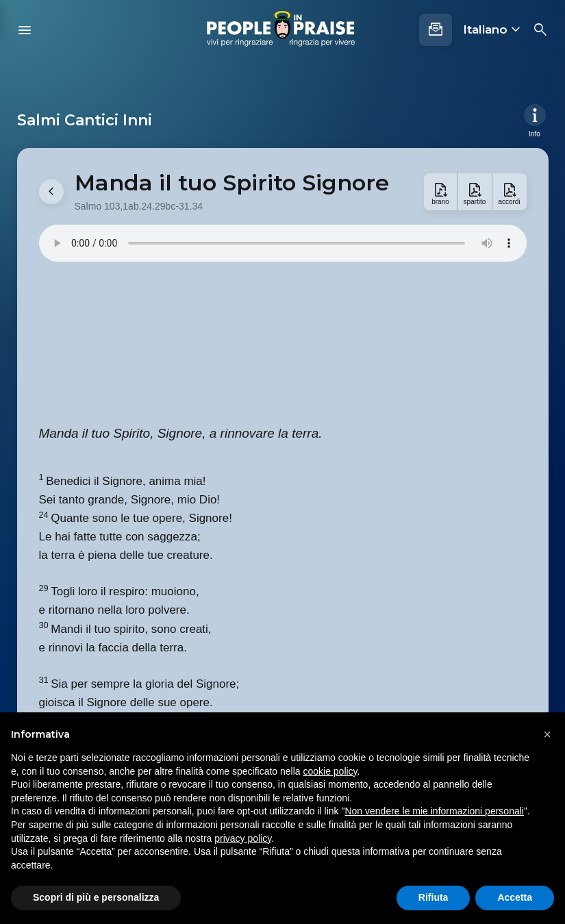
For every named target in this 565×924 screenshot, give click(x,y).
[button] (547, 734)
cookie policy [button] (330, 771)
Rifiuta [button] (434, 897)
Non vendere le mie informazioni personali (434, 811)
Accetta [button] (515, 897)
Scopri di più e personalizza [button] (96, 897)
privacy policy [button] (243, 838)
